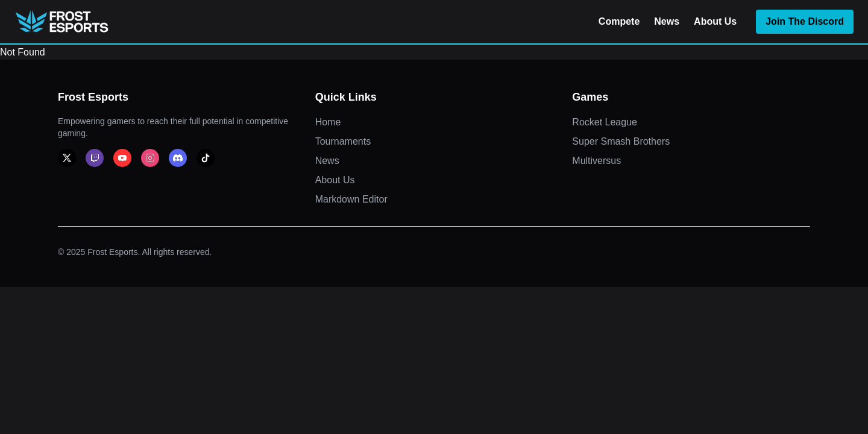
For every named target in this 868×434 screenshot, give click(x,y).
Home (328, 122)
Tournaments (343, 141)
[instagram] (150, 158)
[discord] (178, 158)
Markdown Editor (351, 199)
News (667, 21)
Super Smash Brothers (621, 141)
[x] (67, 158)
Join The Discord (805, 21)
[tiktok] (206, 158)
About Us (715, 21)
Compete (619, 21)
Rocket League (605, 122)
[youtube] (122, 158)
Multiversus (596, 161)
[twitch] (95, 158)
